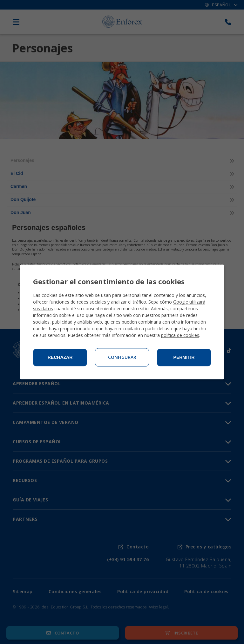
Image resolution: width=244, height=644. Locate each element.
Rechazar (60, 358)
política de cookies (180, 335)
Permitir (184, 358)
